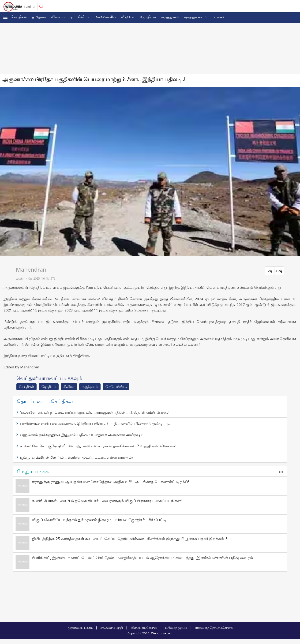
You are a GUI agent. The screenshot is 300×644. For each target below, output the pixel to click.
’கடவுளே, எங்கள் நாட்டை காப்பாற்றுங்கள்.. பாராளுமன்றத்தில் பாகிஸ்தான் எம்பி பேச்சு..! (94, 412)
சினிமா (83, 17)
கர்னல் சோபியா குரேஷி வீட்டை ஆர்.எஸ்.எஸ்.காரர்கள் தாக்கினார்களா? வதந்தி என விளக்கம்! (98, 446)
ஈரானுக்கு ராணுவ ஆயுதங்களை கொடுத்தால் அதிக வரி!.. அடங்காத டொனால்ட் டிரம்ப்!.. (111, 482)
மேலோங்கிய (105, 17)
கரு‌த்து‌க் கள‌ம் (195, 17)
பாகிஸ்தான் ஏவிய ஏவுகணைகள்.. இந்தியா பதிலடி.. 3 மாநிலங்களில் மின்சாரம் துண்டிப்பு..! (95, 423)
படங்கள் (219, 17)
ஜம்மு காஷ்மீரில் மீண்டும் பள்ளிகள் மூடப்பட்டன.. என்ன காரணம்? (77, 457)
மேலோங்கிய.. (116, 387)
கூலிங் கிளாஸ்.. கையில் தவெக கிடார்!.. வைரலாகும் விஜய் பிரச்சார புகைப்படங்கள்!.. (108, 501)
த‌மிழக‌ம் (39, 17)
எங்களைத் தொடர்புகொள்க (214, 628)
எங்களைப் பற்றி (112, 628)
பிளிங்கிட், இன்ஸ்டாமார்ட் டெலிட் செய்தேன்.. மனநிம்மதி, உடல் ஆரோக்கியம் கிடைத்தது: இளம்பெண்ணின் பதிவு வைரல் (142, 558)
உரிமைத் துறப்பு (176, 628)
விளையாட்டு (62, 17)
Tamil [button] (28, 7)
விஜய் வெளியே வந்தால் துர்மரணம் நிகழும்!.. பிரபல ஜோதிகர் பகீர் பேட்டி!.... (102, 520)
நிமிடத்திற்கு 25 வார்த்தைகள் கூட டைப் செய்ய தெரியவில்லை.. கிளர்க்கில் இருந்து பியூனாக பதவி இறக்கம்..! (129, 539)
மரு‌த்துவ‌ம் (90, 387)
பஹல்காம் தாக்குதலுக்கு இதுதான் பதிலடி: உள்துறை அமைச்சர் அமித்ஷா (81, 435)
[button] (5, 17)
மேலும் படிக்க (33, 471)
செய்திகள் (19, 17)
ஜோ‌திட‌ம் (148, 17)
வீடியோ (128, 17)
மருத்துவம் (170, 17)
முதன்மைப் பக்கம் (80, 628)
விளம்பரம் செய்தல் (144, 628)
